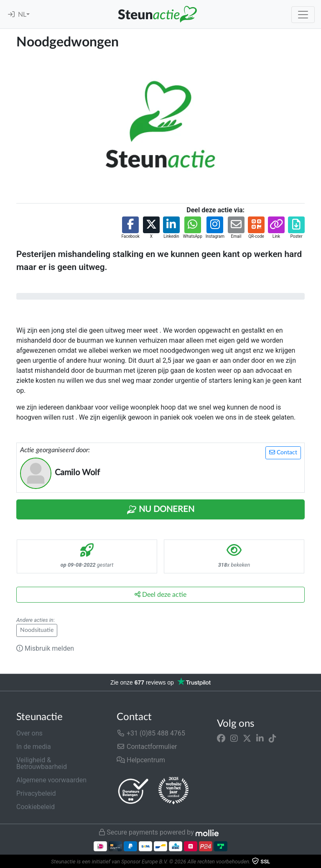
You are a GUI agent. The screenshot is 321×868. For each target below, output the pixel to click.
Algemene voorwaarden (51, 780)
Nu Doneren (160, 510)
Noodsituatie (37, 630)
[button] (130, 228)
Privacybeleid (36, 793)
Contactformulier (147, 747)
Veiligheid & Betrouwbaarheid (42, 763)
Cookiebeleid (36, 807)
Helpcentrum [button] (141, 760)
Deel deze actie (160, 594)
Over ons (29, 733)
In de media (34, 747)
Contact (283, 452)
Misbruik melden (45, 648)
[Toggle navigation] (303, 15)
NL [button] (22, 15)
